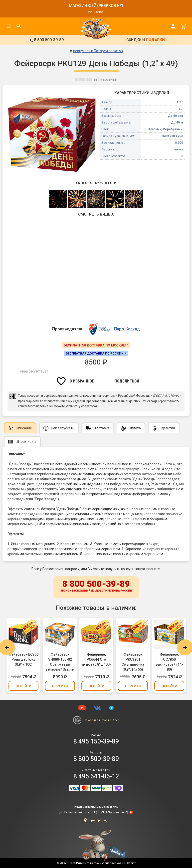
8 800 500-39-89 (96, 586)
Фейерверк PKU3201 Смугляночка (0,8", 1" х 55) (133, 662)
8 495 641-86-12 (96, 776)
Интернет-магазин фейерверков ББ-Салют (106, 863)
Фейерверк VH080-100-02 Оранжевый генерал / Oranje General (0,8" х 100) (60, 662)
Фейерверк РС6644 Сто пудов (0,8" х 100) (96, 659)
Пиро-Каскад (127, 329)
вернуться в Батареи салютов (98, 51)
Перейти (24, 686)
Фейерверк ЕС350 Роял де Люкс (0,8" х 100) (23, 659)
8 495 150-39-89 (96, 741)
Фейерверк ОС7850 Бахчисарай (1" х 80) (169, 662)
